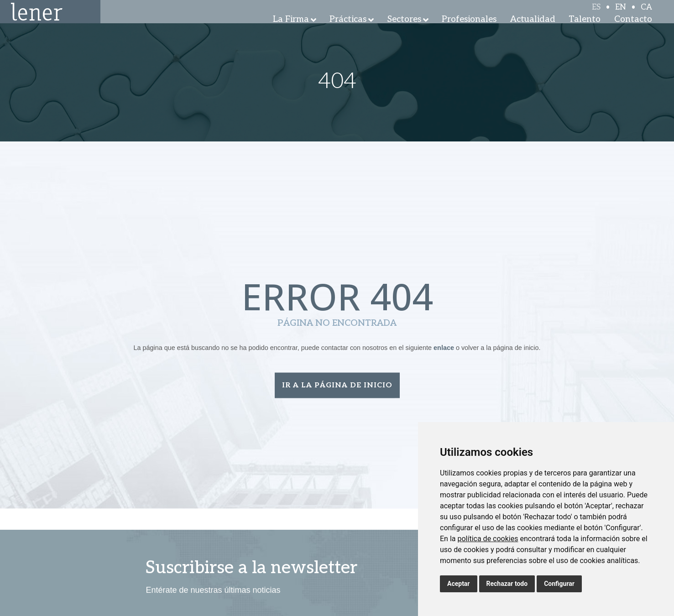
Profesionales (469, 32)
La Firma (291, 32)
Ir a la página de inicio (337, 387)
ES (596, 15)
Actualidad (533, 32)
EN (621, 15)
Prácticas (348, 32)
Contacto (633, 32)
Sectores (404, 32)
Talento (585, 32)
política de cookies (488, 539)
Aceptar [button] (459, 584)
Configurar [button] (559, 584)
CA (646, 15)
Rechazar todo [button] (507, 584)
